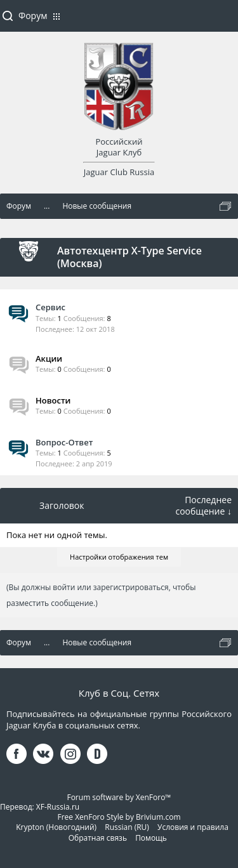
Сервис (50, 307)
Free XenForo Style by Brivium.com (119, 817)
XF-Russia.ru (58, 807)
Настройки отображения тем (119, 557)
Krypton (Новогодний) (56, 827)
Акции (49, 358)
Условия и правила (193, 827)
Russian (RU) (127, 827)
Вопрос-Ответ (64, 442)
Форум (33, 16)
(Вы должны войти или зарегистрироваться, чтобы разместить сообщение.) (101, 595)
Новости (53, 400)
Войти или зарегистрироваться (222, 21)
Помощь (151, 838)
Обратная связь (98, 838)
